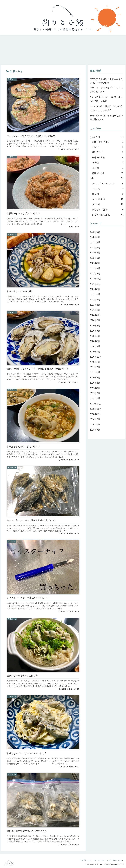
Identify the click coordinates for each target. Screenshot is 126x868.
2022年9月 (95, 242)
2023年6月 (95, 232)
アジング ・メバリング (108, 184)
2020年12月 (95, 315)
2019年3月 (95, 388)
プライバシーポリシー (101, 860)
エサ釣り (108, 194)
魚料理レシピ (108, 173)
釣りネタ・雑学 (108, 210)
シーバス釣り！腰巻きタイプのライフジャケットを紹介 (106, 108)
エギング (108, 189)
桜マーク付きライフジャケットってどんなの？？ (106, 90)
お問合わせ (86, 860)
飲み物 (108, 168)
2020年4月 (95, 346)
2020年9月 (95, 320)
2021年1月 (95, 310)
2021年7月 (95, 289)
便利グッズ (108, 152)
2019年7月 (95, 367)
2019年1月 (95, 398)
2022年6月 (95, 258)
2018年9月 (95, 419)
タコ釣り (108, 204)
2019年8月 (95, 362)
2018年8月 (95, 424)
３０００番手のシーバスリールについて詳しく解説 (106, 99)
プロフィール (118, 860)
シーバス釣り (108, 199)
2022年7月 (95, 253)
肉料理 (108, 163)
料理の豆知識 (108, 158)
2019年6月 (95, 372)
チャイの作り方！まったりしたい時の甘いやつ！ (106, 118)
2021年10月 (95, 284)
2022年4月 (95, 268)
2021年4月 (95, 305)
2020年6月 (95, 336)
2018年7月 (95, 430)
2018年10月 (95, 414)
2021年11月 (95, 279)
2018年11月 (95, 409)
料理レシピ (106, 137)
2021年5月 (95, 300)
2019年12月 (95, 357)
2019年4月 (95, 383)
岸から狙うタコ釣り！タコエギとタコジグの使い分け (106, 81)
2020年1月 (95, 352)
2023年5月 (95, 237)
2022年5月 (95, 263)
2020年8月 (95, 326)
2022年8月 (95, 248)
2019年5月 (95, 378)
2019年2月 (95, 393)
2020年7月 (95, 331)
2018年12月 (95, 404)
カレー (108, 147)
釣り (106, 178)
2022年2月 (95, 274)
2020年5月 (95, 341)
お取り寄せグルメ (108, 142)
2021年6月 (95, 294)
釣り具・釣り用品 (108, 215)
